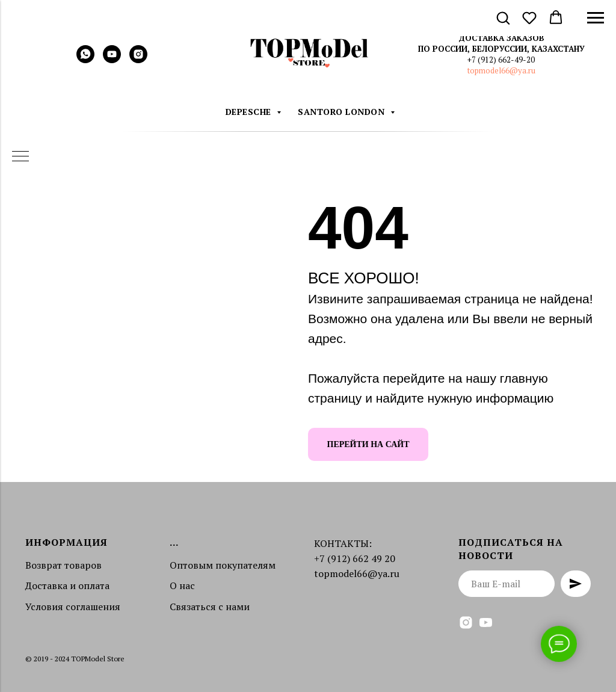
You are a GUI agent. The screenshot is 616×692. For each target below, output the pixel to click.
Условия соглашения (73, 607)
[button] (503, 17)
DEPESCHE (250, 112)
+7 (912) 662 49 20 (355, 558)
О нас (182, 585)
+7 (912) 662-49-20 (501, 60)
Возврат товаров (63, 565)
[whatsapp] (85, 60)
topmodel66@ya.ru (501, 70)
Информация (66, 542)
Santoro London (343, 112)
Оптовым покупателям (223, 565)
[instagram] (138, 60)
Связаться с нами (210, 607)
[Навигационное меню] (596, 18)
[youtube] (112, 60)
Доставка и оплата (67, 585)
